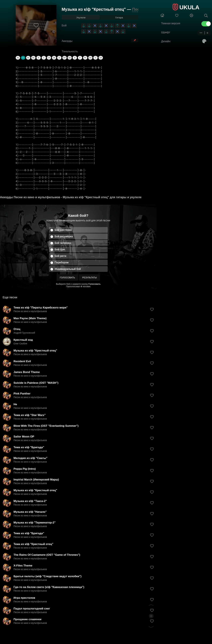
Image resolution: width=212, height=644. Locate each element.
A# (28, 58)
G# (101, 58)
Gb (90, 58)
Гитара (119, 18)
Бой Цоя (60, 249)
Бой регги (60, 256)
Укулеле (81, 18)
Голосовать (67, 278)
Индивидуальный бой (68, 269)
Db (54, 58)
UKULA (189, 7)
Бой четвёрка (63, 243)
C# (49, 58)
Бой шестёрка (63, 230)
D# (64, 58)
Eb (70, 58)
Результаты (89, 278)
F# (85, 58)
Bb (33, 58)
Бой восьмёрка (64, 236)
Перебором (62, 262)
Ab (18, 58)
